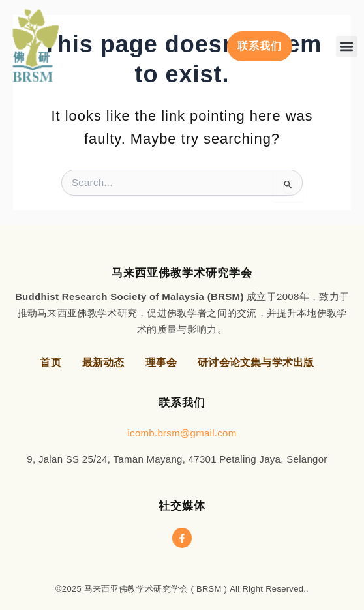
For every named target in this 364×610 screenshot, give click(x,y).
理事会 (161, 362)
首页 (50, 362)
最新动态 (103, 362)
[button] (347, 47)
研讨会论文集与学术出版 (256, 362)
